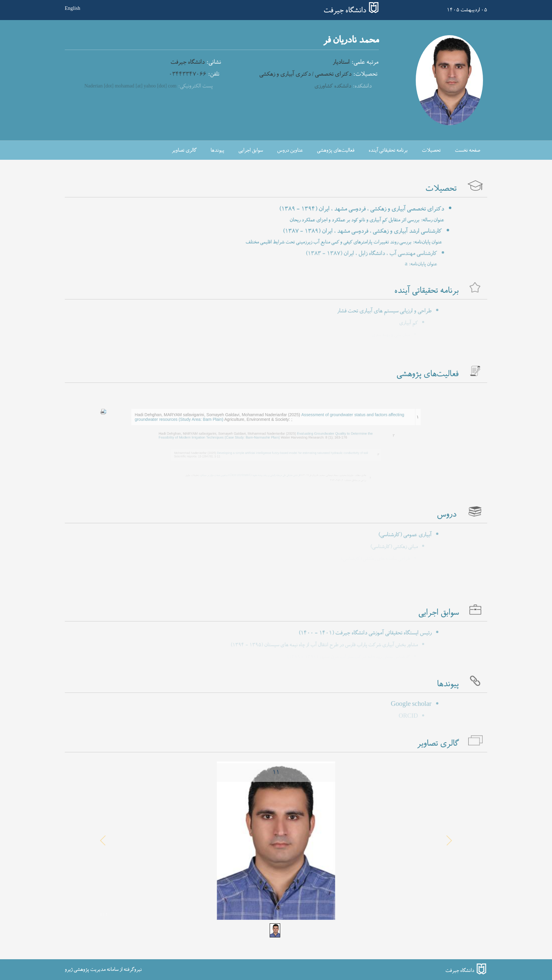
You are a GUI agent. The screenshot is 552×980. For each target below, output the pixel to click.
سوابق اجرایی (251, 150)
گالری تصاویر (184, 150)
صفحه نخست (468, 150)
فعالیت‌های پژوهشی (336, 150)
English (73, 8)
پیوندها (217, 150)
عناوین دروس (290, 150)
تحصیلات (431, 150)
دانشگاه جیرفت (345, 11)
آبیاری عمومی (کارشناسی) (389, 535)
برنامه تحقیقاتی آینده (388, 150)
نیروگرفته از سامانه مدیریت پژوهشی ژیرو (103, 969)
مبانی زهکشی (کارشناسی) (388, 547)
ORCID (401, 716)
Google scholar (395, 704)
